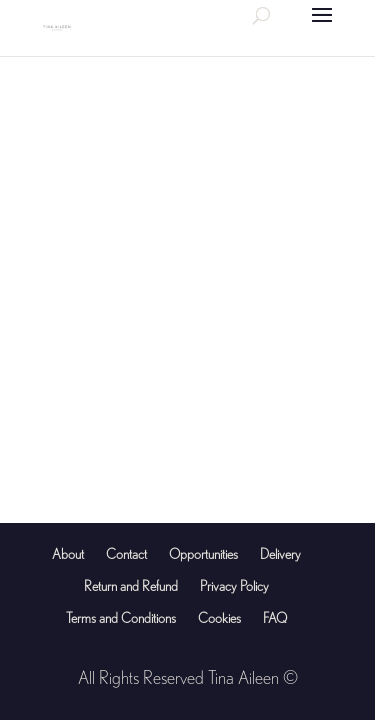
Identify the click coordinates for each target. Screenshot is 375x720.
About (68, 554)
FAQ (275, 618)
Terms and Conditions (121, 618)
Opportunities (203, 554)
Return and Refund (131, 586)
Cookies (219, 618)
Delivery (280, 554)
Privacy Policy (234, 586)
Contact (126, 554)
